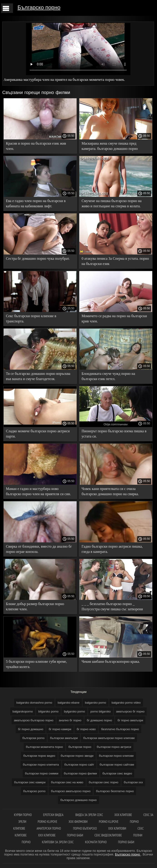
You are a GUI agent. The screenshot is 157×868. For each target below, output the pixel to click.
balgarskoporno (23, 711)
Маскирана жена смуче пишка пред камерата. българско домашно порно (110, 146)
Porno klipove (47, 822)
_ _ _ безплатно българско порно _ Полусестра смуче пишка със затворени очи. (112, 607)
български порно (80, 747)
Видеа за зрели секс (89, 815)
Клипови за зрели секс (58, 842)
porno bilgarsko (101, 711)
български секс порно (104, 782)
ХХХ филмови (78, 822)
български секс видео (117, 773)
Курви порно (23, 815)
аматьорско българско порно (34, 720)
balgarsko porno (96, 703)
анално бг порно (70, 720)
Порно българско (85, 828)
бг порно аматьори (130, 720)
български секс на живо (67, 782)
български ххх (133, 782)
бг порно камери (60, 729)
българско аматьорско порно (71, 791)
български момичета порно (44, 747)
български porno (33, 738)
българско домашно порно (78, 800)
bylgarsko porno (74, 711)
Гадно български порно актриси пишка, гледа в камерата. (112, 549)
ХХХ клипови (117, 828)
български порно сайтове (117, 765)
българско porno (34, 791)
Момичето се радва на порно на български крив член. (114, 319)
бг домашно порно (99, 720)
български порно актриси (114, 747)
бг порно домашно (31, 729)
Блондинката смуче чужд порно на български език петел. (108, 376)
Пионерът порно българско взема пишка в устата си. (114, 434)
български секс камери (30, 782)
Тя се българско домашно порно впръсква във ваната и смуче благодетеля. (38, 376)
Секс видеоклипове (108, 835)
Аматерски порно (49, 828)
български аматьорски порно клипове (109, 738)
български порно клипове (116, 756)
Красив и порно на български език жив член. (36, 146)
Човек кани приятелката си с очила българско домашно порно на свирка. (110, 491)
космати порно (96, 842)
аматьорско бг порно (130, 711)
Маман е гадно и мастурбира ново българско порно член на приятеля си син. (38, 491)
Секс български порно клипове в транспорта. (31, 319)
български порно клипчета (41, 765)
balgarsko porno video (126, 703)
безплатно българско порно (120, 729)
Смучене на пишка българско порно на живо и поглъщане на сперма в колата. (112, 203)
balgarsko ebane (69, 703)
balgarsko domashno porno (34, 703)
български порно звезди (77, 756)
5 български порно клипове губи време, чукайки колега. (36, 664)
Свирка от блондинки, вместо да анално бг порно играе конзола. (39, 549)
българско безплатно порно (115, 791)
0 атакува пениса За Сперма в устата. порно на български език (115, 261)
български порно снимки (42, 773)
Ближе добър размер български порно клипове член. (35, 606)
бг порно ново (86, 729)
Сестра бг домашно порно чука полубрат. (38, 258)
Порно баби (75, 835)
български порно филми (80, 773)
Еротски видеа (54, 815)
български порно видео (39, 756)
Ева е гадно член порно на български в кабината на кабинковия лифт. (36, 203)
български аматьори (64, 738)
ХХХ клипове (123, 815)
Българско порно (39, 7)
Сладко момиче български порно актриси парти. (38, 434)
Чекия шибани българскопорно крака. (111, 662)
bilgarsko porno (49, 711)
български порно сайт (79, 765)
